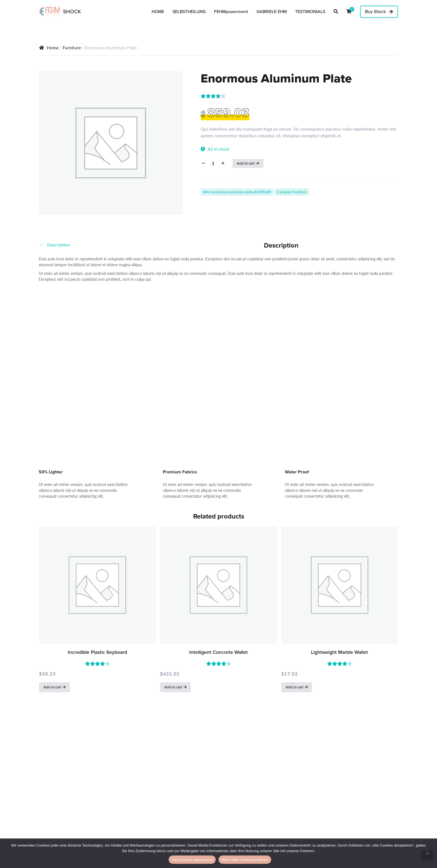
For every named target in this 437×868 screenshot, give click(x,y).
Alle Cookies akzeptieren (192, 860)
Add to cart (246, 163)
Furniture (72, 47)
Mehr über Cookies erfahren (245, 860)
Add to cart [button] (52, 687)
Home (53, 47)
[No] (427, 855)
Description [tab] (58, 245)
